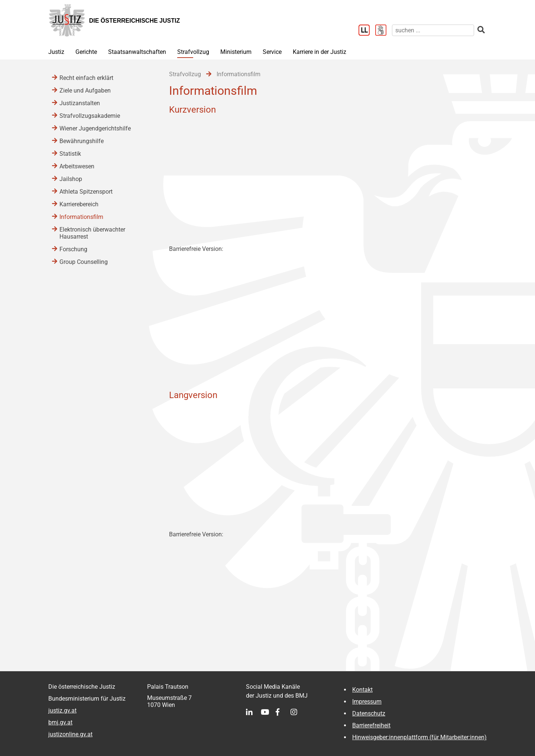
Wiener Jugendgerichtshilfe (95, 128)
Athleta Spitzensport (86, 192)
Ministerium (236, 52)
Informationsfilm (81, 217)
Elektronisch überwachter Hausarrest (92, 233)
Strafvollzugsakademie (90, 116)
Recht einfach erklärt (86, 78)
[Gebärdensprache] (384, 31)
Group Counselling (84, 262)
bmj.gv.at (60, 722)
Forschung (73, 249)
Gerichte (86, 52)
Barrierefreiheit (371, 725)
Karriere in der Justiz (320, 52)
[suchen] (433, 30)
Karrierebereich (79, 204)
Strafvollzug (193, 52)
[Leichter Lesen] (367, 31)
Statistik (70, 154)
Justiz (56, 52)
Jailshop (71, 179)
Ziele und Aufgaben (85, 91)
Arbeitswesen (77, 166)
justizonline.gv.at (70, 734)
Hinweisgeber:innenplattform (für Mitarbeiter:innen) (419, 737)
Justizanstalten (80, 103)
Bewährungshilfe (82, 141)
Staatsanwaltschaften (137, 52)
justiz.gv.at (62, 710)
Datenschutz (369, 713)
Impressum (367, 702)
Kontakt (362, 690)
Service (272, 52)
